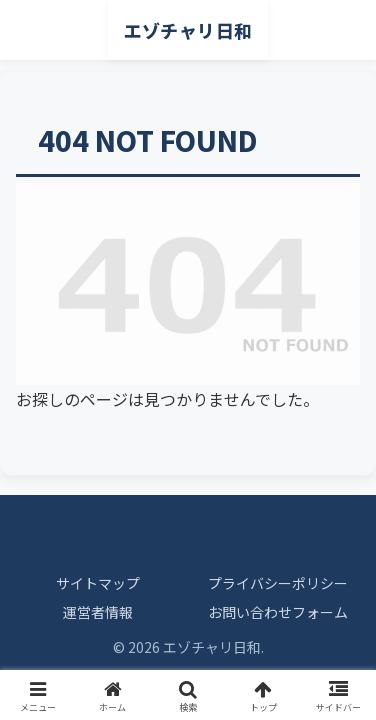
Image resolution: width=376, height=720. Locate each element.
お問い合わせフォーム (278, 612)
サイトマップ (98, 583)
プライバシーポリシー (278, 583)
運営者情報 (98, 612)
